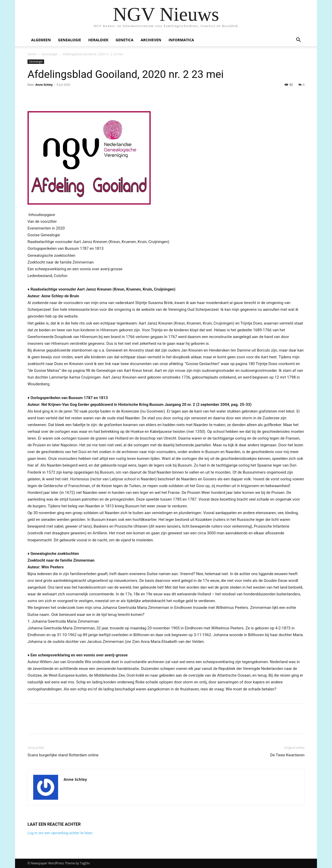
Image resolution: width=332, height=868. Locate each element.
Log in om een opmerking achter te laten (60, 833)
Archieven (151, 40)
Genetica (125, 40)
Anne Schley (44, 85)
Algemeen (41, 40)
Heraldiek (98, 40)
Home (32, 54)
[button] (298, 40)
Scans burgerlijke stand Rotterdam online (63, 755)
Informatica (181, 40)
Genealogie (70, 40)
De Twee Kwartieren (287, 755)
